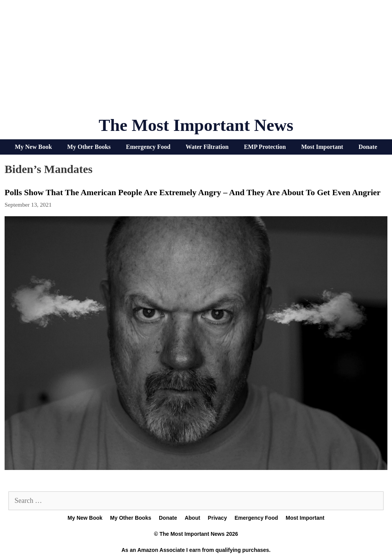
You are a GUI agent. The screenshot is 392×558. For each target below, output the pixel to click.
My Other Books (89, 147)
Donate (368, 147)
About (192, 518)
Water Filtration (207, 147)
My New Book (33, 147)
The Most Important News (196, 125)
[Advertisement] (196, 61)
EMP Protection (265, 147)
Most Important (322, 147)
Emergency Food (148, 147)
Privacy (217, 518)
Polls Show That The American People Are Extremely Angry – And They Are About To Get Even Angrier (193, 192)
